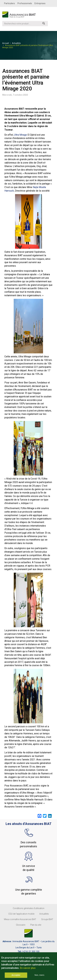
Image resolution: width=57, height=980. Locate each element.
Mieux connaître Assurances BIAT (20, 919)
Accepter (16, 977)
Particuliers (9, 3)
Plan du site (36, 925)
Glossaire (21, 925)
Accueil (6, 43)
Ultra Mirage (20, 135)
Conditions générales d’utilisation (29, 908)
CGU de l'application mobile (21, 914)
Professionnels (25, 3)
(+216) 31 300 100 (31, 951)
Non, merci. (40, 977)
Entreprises (40, 3)
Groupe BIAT (47, 919)
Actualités (16, 43)
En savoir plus (28, 970)
